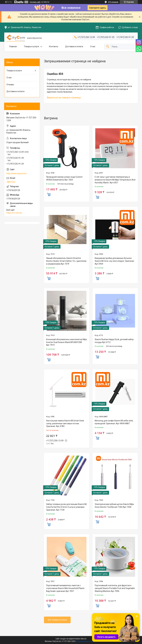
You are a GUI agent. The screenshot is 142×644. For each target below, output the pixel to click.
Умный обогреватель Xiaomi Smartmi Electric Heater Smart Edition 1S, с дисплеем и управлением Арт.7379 (66, 261)
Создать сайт (35, 2)
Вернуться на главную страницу (64, 98)
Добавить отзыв (130, 27)
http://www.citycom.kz (16, 173)
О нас (93, 46)
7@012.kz (11, 182)
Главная (13, 46)
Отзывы (10, 85)
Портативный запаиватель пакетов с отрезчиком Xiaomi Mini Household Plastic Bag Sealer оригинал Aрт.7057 (65, 588)
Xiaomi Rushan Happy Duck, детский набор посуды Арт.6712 (114, 341)
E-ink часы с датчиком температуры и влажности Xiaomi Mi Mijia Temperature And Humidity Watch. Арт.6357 (115, 180)
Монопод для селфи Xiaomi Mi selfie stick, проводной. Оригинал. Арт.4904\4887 (114, 422)
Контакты (54, 46)
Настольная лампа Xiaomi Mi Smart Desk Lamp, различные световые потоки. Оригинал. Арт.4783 (65, 423)
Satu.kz (84, 639)
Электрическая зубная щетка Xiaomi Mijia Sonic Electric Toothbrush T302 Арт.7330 (114, 506)
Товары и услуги (31, 46)
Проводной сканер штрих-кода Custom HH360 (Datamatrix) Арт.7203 (64, 178)
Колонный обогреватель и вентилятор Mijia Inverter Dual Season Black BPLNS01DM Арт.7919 (66, 342)
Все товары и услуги (57, 620)
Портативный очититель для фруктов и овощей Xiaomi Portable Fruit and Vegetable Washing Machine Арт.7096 (115, 588)
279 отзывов (113, 2)
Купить (49, 194)
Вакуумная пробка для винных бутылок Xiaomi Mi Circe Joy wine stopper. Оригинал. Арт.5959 (115, 261)
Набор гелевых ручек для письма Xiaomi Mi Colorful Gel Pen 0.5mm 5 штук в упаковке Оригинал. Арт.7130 (66, 507)
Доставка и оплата (74, 46)
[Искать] (108, 47)
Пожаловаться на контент (87, 641)
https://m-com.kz (14, 213)
